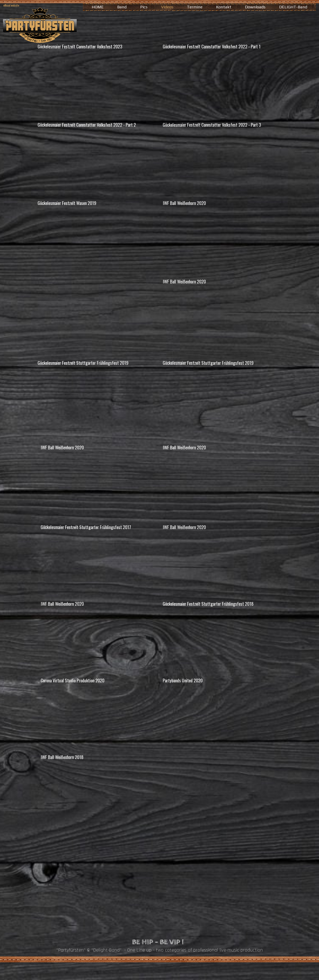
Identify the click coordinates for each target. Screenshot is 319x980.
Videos (167, 7)
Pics (144, 7)
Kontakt (224, 7)
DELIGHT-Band (293, 7)
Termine (195, 7)
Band (122, 7)
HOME (98, 7)
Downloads (255, 7)
